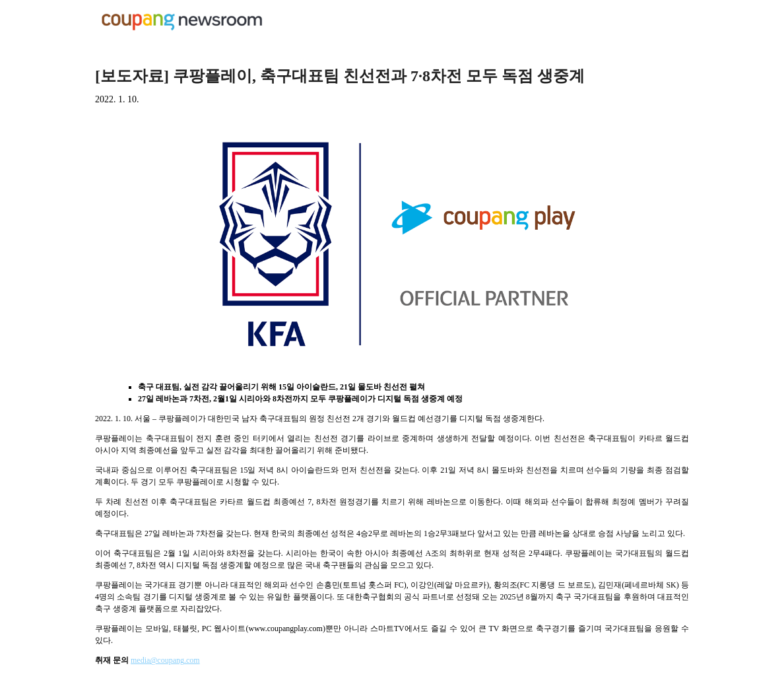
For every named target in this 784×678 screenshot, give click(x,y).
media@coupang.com (165, 660)
